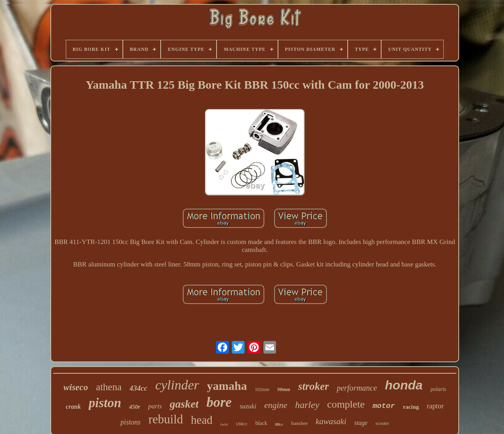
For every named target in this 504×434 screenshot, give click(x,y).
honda (404, 385)
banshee (300, 423)
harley (307, 405)
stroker (313, 386)
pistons (131, 422)
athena (109, 387)
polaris (438, 389)
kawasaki (331, 421)
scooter (382, 423)
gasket (184, 404)
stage (361, 423)
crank (73, 407)
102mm (262, 389)
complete (346, 404)
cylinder (177, 385)
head (202, 420)
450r (135, 407)
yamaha (227, 386)
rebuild (166, 419)
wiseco (76, 387)
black (261, 423)
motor (384, 406)
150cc (241, 424)
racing (411, 407)
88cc (279, 424)
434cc (138, 388)
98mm (284, 389)
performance (357, 388)
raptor (435, 406)
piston (105, 403)
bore (219, 402)
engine (276, 405)
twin (224, 424)
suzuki (248, 406)
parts (155, 406)
